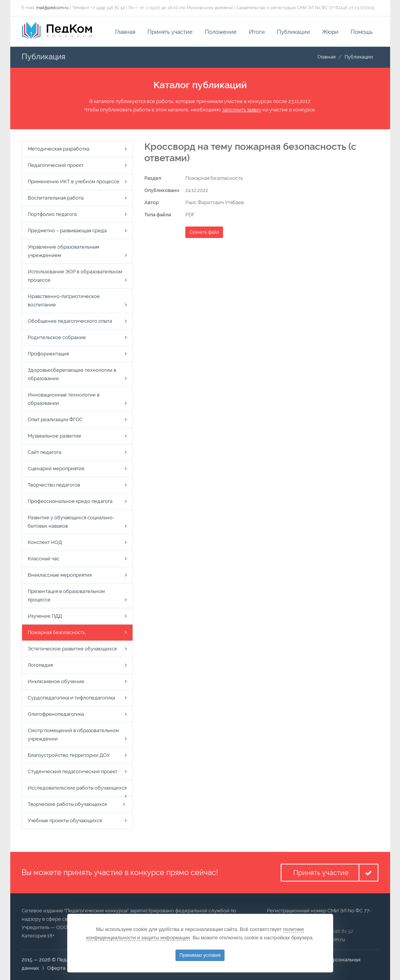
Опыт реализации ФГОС (55, 419)
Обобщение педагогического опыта (70, 321)
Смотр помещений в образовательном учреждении (73, 735)
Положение (221, 32)
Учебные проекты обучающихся (65, 821)
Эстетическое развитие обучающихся (72, 649)
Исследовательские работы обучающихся (77, 788)
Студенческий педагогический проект (73, 771)
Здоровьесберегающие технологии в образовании (72, 374)
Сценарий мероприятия (56, 469)
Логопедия (40, 665)
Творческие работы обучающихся (67, 804)
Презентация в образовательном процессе (66, 595)
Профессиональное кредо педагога (70, 501)
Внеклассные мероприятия (60, 575)
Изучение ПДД (45, 616)
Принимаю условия (200, 955)
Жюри (330, 32)
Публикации (293, 32)
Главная (125, 32)
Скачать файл (204, 232)
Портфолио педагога (52, 214)
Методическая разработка (58, 149)
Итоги (257, 32)
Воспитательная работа (56, 198)
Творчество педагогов (54, 485)
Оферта (56, 968)
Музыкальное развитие (55, 436)
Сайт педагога (44, 452)
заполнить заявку (242, 110)
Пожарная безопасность (56, 632)
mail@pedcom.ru (52, 8)
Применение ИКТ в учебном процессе (74, 182)
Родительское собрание (57, 337)
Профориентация (48, 354)
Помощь (362, 32)
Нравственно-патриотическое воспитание (64, 301)
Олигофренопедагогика (56, 714)
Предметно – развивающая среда (67, 231)
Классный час (43, 559)
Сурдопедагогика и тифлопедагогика (71, 698)
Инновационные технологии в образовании (64, 399)
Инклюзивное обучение (56, 681)
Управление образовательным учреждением (63, 251)
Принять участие (170, 32)
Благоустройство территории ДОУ (69, 755)
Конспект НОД (45, 542)
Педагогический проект (56, 165)
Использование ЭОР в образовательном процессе (75, 276)
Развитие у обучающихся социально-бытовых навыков (71, 522)
